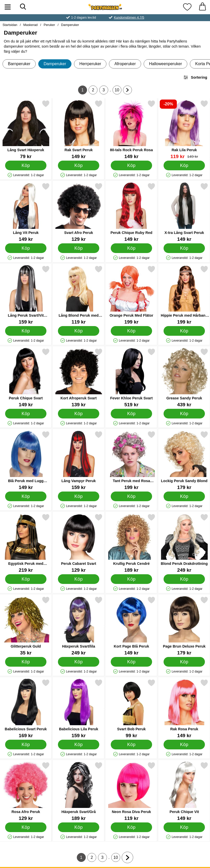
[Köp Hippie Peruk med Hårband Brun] (184, 331)
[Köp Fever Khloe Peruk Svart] (131, 414)
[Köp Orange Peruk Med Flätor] (131, 331)
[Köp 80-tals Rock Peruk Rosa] (131, 165)
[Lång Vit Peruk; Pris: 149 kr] (26, 212)
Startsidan (10, 25)
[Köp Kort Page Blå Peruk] (131, 662)
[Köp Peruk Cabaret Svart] (79, 579)
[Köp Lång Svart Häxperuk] (26, 165)
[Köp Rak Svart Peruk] (79, 165)
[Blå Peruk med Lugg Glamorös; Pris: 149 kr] (26, 460)
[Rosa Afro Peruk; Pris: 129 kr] (26, 791)
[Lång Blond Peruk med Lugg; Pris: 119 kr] (79, 295)
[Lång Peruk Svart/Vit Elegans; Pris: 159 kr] (26, 295)
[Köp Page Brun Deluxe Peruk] (184, 662)
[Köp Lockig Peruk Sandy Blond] (184, 496)
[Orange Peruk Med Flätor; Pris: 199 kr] (131, 295)
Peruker (49, 25)
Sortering (195, 77)
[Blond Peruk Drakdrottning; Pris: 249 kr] (184, 543)
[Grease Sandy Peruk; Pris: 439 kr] (184, 378)
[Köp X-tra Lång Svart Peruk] (184, 248)
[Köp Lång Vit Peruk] (26, 248)
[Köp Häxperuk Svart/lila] (79, 662)
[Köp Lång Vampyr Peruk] (79, 496)
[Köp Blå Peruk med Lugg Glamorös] (26, 496)
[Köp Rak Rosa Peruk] (184, 745)
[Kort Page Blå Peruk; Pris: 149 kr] (131, 626)
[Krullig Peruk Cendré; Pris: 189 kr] (131, 543)
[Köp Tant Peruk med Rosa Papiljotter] (131, 496)
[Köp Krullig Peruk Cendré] (131, 579)
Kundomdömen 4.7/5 (129, 17)
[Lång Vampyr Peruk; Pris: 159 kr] (79, 460)
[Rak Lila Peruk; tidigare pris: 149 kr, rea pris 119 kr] (184, 129)
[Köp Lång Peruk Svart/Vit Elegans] (26, 331)
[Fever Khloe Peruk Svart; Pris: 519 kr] (131, 378)
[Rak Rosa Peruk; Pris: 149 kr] (184, 709)
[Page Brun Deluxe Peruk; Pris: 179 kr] (184, 626)
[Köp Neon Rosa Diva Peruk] (131, 827)
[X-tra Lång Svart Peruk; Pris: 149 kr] (184, 212)
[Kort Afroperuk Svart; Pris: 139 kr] (79, 378)
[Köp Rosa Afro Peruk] (26, 827)
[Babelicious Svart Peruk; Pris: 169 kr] (26, 709)
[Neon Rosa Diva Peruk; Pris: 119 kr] (131, 791)
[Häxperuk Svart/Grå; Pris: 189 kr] (79, 791)
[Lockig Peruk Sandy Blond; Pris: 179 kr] (184, 460)
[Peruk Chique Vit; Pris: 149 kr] (184, 791)
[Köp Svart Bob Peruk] (131, 745)
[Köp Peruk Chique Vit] (184, 827)
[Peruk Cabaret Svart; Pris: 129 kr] (79, 543)
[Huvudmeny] (8, 7)
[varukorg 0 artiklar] (202, 7)
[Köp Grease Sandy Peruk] (184, 414)
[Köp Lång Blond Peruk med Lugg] (79, 331)
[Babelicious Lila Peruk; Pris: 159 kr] (79, 709)
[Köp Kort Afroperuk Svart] (79, 414)
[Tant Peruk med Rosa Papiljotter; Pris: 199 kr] (131, 460)
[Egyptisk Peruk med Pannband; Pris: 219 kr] (26, 543)
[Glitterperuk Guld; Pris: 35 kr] (26, 626)
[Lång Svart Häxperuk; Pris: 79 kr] (26, 129)
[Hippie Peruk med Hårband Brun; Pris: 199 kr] (184, 295)
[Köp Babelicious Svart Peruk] (26, 745)
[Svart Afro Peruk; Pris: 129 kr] (79, 212)
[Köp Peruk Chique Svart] (26, 414)
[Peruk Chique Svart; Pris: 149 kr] (26, 378)
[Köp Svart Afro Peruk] (79, 248)
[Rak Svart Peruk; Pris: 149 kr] (79, 129)
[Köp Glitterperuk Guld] (26, 662)
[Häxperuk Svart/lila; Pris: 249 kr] (79, 626)
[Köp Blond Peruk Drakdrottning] (184, 579)
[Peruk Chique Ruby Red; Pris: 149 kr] (131, 212)
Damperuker (70, 25)
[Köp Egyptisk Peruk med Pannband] (26, 579)
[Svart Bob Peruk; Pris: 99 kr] (131, 709)
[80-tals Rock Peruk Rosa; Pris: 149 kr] (131, 129)
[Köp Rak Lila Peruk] (184, 165)
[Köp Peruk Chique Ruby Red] (131, 248)
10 (118, 91)
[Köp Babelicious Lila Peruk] (79, 745)
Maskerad (30, 25)
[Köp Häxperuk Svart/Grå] (79, 827)
